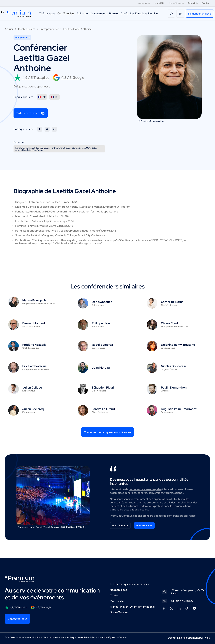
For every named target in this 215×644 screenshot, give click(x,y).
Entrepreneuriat (49, 29)
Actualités (193, 3)
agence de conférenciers (169, 516)
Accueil (9, 29)
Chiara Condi (170, 323)
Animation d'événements (92, 13)
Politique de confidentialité (81, 637)
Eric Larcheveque (34, 366)
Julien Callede (32, 388)
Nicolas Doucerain (173, 366)
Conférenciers (66, 13)
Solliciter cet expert (31, 113)
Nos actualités (118, 590)
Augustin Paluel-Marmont (179, 409)
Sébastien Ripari (103, 388)
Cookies (123, 638)
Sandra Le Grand (103, 409)
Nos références (176, 3)
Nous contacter (144, 526)
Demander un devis (200, 14)
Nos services (143, 3)
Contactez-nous (17, 619)
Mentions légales (107, 637)
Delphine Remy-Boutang (178, 345)
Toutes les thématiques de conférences (107, 432)
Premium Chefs (118, 13)
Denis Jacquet (102, 302)
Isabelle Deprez (102, 345)
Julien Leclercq (33, 409)
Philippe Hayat (102, 323)
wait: (207, 638)
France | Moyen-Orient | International (132, 607)
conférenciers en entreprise (145, 489)
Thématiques (47, 13)
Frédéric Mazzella (34, 345)
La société (159, 3)
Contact (206, 3)
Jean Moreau (101, 368)
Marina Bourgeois (34, 300)
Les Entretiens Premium (144, 13)
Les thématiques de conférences (129, 584)
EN (180, 14)
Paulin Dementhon (174, 388)
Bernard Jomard (34, 323)
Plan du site (117, 601)
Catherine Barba (172, 302)
